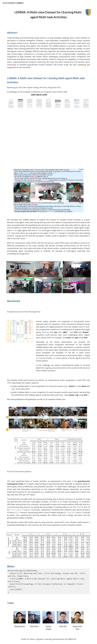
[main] (48, 15)
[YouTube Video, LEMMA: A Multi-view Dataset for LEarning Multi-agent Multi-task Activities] (48, 139)
